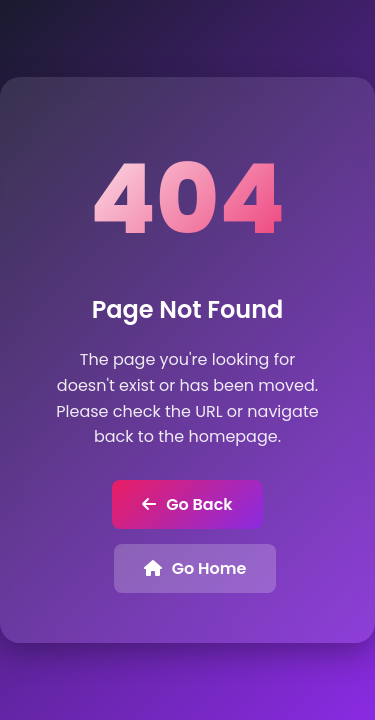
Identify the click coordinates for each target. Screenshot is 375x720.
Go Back (187, 504)
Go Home (195, 568)
